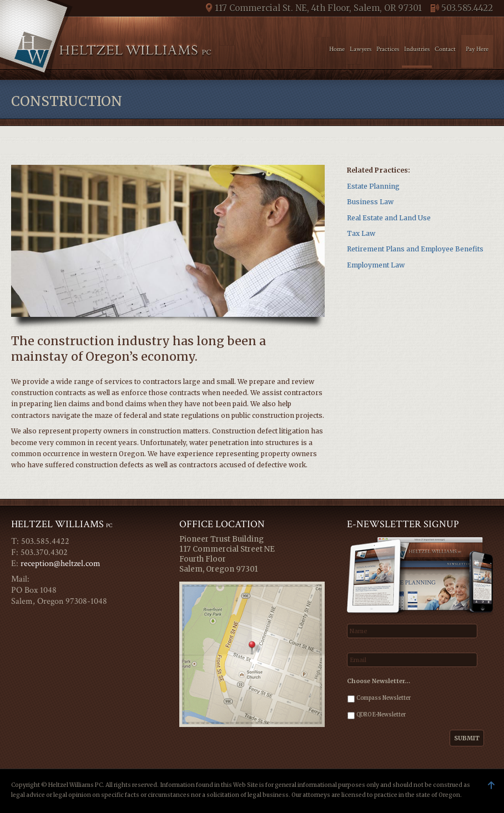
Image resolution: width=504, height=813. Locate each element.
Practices (388, 49)
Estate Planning (373, 186)
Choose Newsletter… (379, 681)
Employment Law (376, 265)
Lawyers (361, 49)
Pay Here (477, 49)
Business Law (370, 202)
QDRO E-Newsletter (381, 715)
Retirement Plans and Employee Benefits (415, 249)
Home (337, 49)
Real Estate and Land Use (389, 218)
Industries (417, 49)
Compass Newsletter (384, 698)
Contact (445, 49)
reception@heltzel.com (61, 564)
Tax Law (361, 233)
